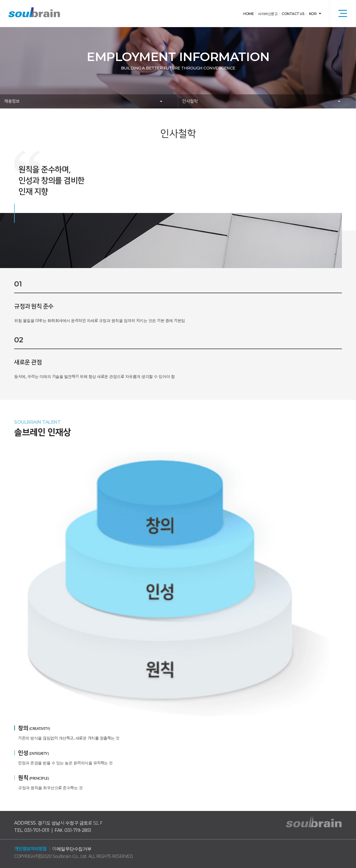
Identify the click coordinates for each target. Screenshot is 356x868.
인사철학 (190, 101)
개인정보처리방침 (30, 849)
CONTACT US (293, 14)
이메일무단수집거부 (72, 849)
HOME (248, 14)
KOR (313, 14)
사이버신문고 (268, 14)
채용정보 (12, 101)
